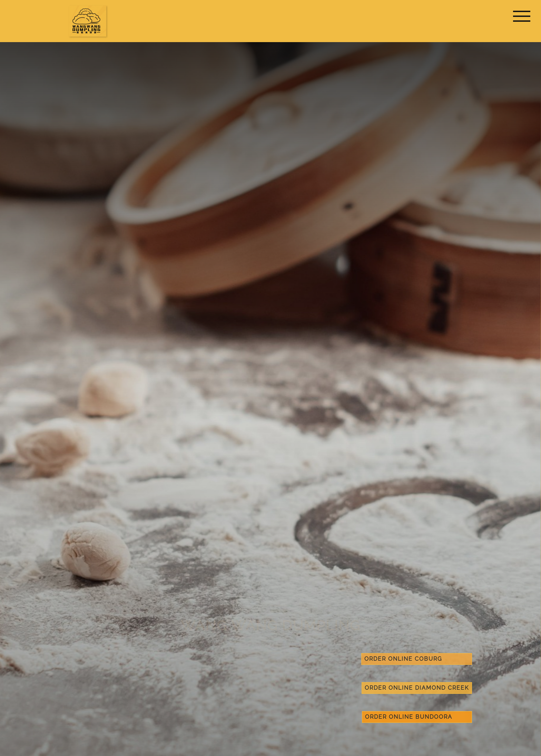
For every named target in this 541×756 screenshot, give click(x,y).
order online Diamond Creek (417, 688)
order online (417, 659)
